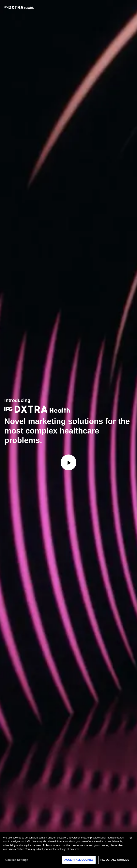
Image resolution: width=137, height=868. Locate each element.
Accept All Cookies (79, 861)
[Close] (131, 839)
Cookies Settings (17, 861)
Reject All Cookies (115, 861)
